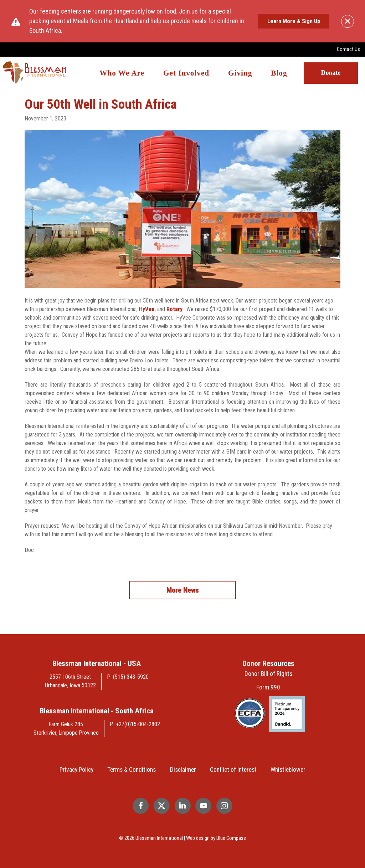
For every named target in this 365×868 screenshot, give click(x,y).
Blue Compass (231, 838)
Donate (331, 73)
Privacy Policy (76, 770)
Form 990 (268, 687)
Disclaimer (183, 770)
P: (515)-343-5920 (128, 677)
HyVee (147, 309)
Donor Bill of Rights (268, 674)
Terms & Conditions (132, 770)
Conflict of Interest (233, 770)
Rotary (174, 309)
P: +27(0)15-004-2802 (135, 724)
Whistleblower (288, 770)
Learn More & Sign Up (294, 21)
